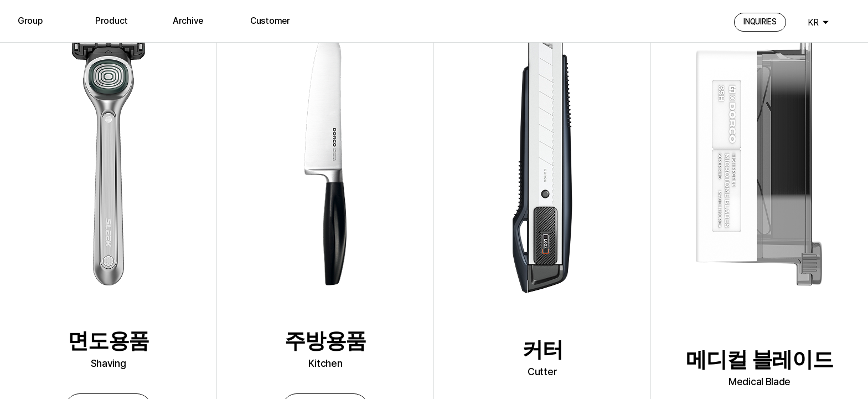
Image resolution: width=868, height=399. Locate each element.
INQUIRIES (760, 22)
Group (30, 21)
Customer (270, 21)
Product (112, 21)
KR (813, 22)
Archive (188, 21)
